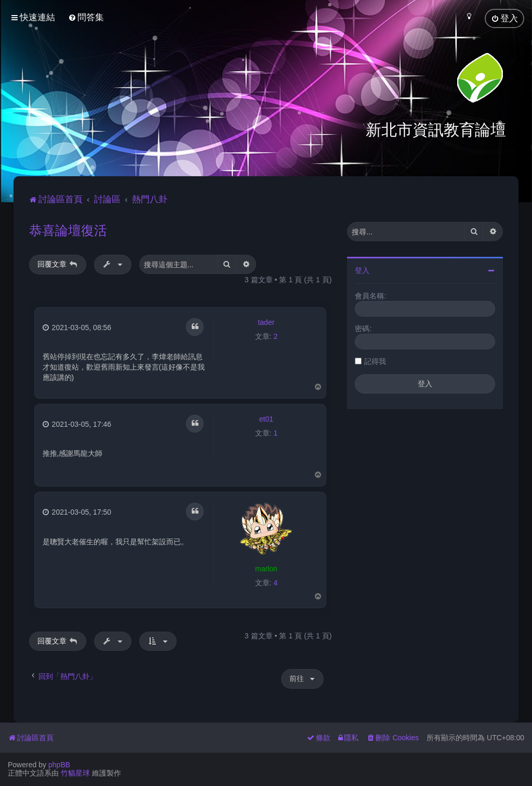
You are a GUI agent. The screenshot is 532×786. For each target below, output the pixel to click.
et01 (266, 417)
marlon (266, 567)
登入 (362, 268)
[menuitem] (86, 17)
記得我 (375, 359)
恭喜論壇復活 (68, 228)
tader (266, 320)
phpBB (59, 765)
